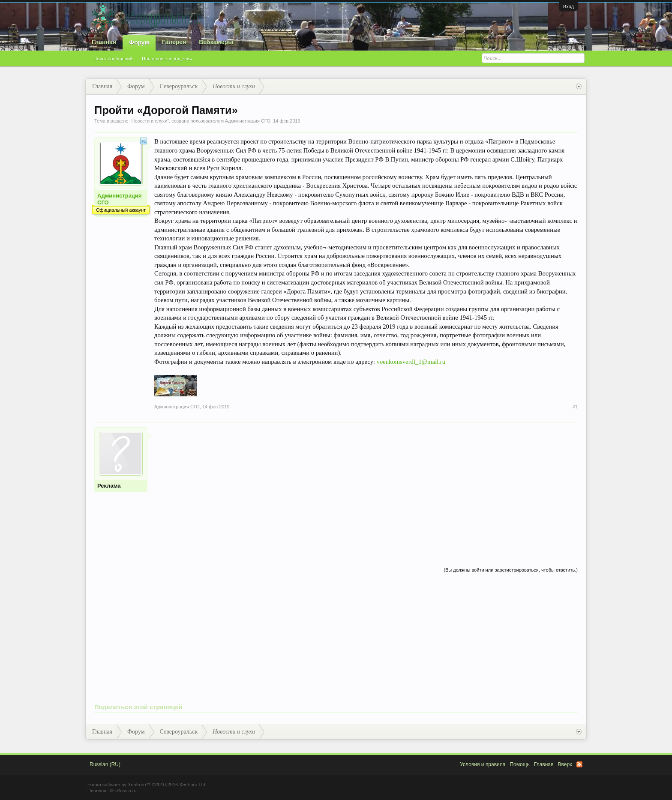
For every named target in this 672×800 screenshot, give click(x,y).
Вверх (565, 764)
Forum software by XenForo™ (147, 785)
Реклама (109, 486)
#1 (575, 407)
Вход (568, 6)
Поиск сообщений (113, 59)
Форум (139, 42)
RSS (579, 764)
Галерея (174, 42)
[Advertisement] (366, 487)
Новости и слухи (149, 121)
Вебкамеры (216, 42)
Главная (104, 42)
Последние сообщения (167, 59)
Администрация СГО (248, 121)
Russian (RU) (105, 764)
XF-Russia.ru (123, 791)
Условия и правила (483, 764)
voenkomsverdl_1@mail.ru (411, 362)
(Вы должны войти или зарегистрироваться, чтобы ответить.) (511, 570)
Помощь (519, 764)
